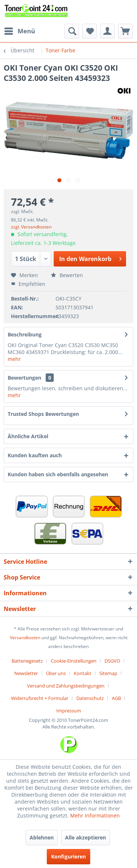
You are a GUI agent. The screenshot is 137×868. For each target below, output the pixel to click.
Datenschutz (90, 698)
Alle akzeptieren (85, 837)
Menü (20, 30)
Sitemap (108, 673)
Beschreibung (25, 334)
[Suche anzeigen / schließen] (72, 31)
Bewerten (67, 275)
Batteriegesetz (27, 661)
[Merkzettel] (90, 31)
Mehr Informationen (95, 815)
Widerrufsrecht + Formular (40, 698)
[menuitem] (19, 31)
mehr (14, 359)
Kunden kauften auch (35, 455)
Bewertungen (24, 378)
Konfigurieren (68, 856)
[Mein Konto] (107, 31)
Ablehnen (42, 837)
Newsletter (26, 673)
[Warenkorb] (125, 31)
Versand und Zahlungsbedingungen (66, 686)
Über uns (56, 673)
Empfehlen (28, 284)
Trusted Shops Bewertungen (43, 414)
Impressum (69, 711)
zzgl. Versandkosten (31, 227)
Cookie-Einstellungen (74, 661)
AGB (116, 698)
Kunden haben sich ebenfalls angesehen (58, 474)
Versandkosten (25, 638)
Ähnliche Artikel (28, 436)
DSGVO (112, 661)
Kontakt (83, 673)
